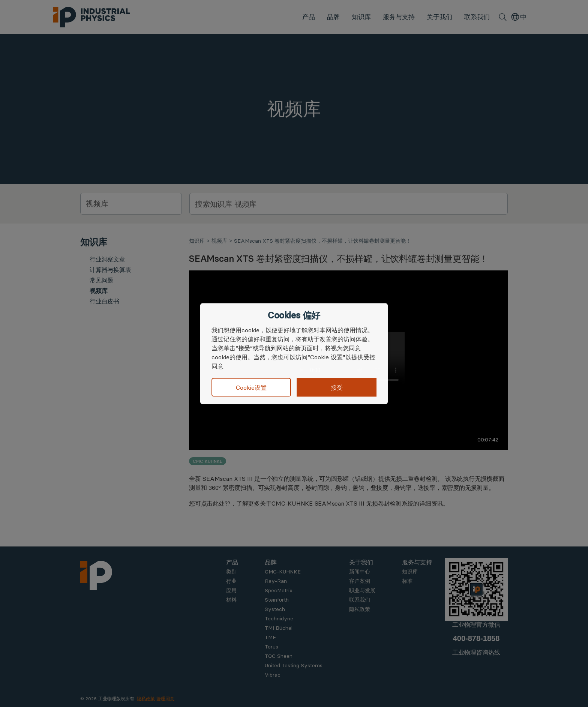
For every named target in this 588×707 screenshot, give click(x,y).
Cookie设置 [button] (251, 387)
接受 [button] (337, 387)
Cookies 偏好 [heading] (294, 315)
